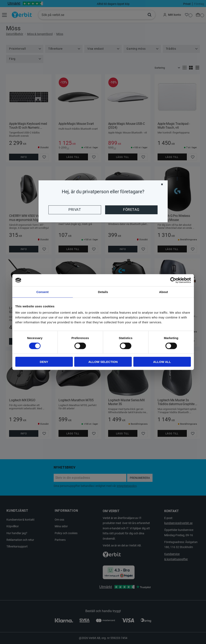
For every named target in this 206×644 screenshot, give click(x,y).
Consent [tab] (42, 292)
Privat (75, 210)
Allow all (162, 362)
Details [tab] (103, 292)
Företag (131, 210)
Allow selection (103, 362)
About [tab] (164, 292)
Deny (44, 362)
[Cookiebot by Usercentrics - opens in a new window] (173, 280)
